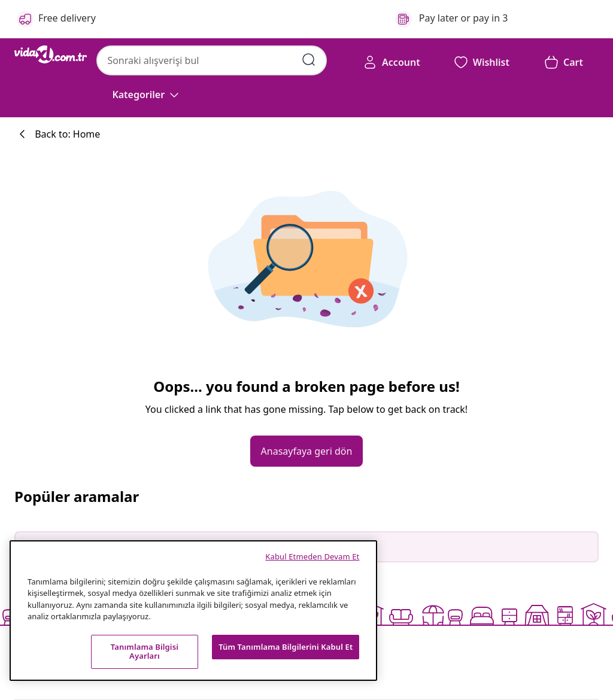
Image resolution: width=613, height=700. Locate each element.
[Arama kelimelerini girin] (309, 60)
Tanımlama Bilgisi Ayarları (145, 652)
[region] (193, 611)
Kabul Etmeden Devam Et (312, 556)
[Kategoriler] (147, 95)
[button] (482, 62)
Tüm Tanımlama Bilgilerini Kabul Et (286, 647)
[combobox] (212, 60)
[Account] (392, 62)
